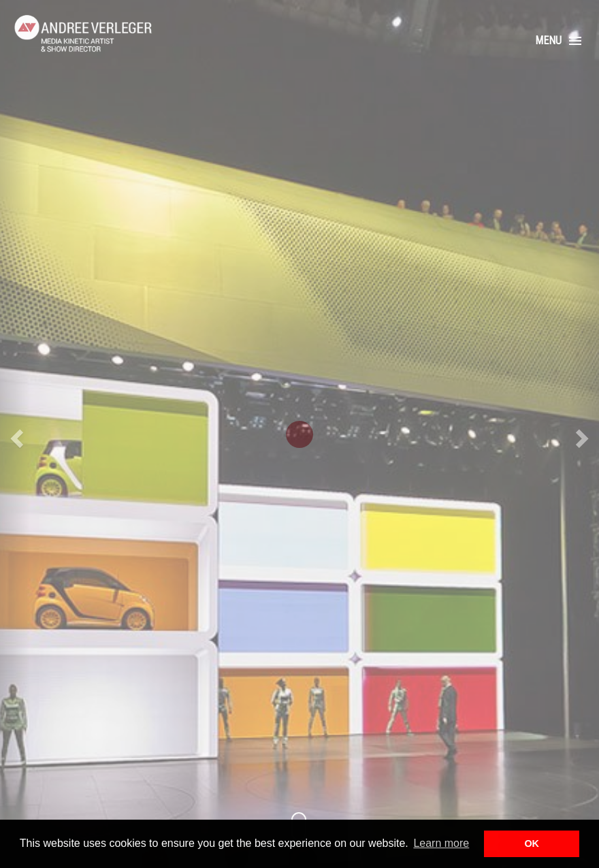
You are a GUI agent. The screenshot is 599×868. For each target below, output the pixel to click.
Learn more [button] (441, 843)
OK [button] (532, 843)
